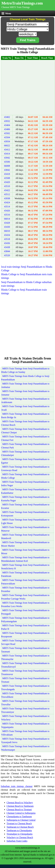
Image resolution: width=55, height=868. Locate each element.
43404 (7, 125)
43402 (7, 117)
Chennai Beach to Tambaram (20, 806)
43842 (7, 170)
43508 (7, 178)
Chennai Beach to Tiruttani (19, 810)
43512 (7, 194)
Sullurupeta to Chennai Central (21, 820)
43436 (7, 243)
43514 (7, 207)
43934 (7, 141)
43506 (7, 162)
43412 (7, 150)
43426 (7, 211)
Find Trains (28, 40)
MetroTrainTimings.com (22, 3)
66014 (7, 219)
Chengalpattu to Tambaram (19, 816)
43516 (7, 215)
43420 (7, 182)
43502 (7, 133)
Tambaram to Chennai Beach (20, 827)
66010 (7, 231)
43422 (7, 190)
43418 (7, 174)
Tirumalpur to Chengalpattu (19, 834)
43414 (7, 154)
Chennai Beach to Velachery (20, 803)
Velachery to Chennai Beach (20, 837)
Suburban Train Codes (17, 841)
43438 (7, 247)
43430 (7, 227)
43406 (7, 129)
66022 (7, 146)
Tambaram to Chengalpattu (19, 830)
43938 (7, 198)
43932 (7, 121)
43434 (7, 235)
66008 (7, 166)
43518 (7, 239)
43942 (7, 158)
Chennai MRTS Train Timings (16, 7)
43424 (7, 202)
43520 (7, 255)
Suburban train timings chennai (17, 786)
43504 (7, 137)
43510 (7, 186)
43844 (7, 251)
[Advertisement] (27, 88)
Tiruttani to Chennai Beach (19, 823)
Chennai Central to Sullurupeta (21, 813)
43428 (7, 223)
